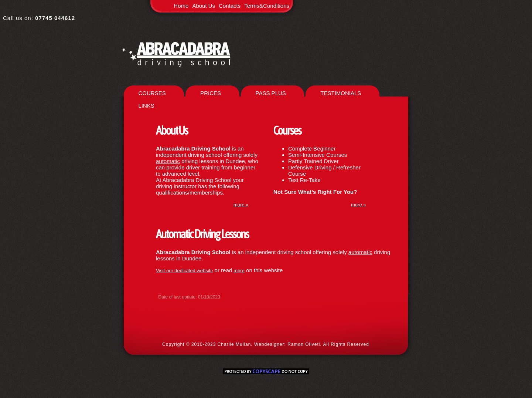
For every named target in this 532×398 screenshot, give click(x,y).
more (239, 271)
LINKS (146, 106)
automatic (168, 161)
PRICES (211, 93)
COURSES (152, 93)
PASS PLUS (271, 93)
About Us (204, 6)
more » (358, 205)
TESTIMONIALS (341, 93)
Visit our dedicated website (184, 271)
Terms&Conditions (267, 6)
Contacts (230, 6)
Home (181, 6)
